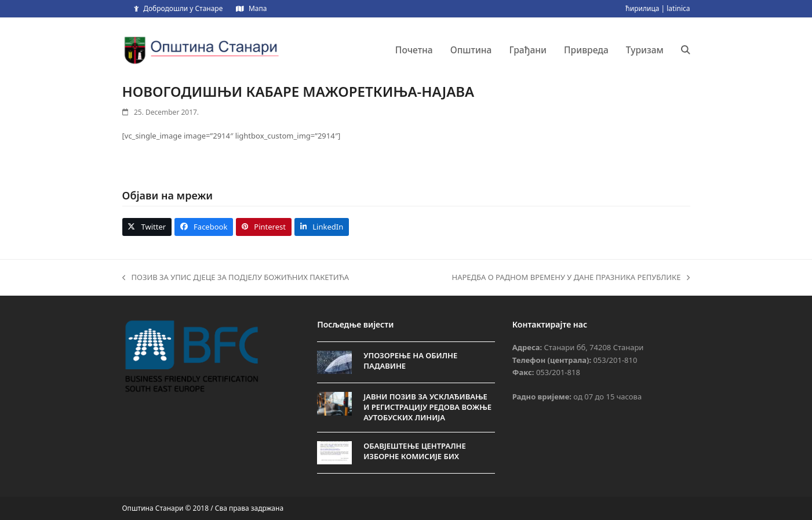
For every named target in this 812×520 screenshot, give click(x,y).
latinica (678, 8)
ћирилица (642, 8)
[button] (686, 50)
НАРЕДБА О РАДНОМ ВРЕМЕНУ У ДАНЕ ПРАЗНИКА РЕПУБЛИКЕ (571, 278)
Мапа (258, 8)
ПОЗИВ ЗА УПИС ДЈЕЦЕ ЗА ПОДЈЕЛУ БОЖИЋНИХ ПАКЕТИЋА (236, 278)
